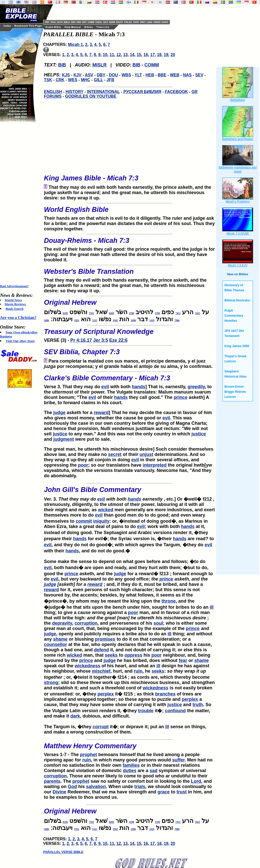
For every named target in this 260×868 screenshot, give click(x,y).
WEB (175, 75)
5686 (46, 320)
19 (166, 55)
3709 (157, 313)
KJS (66, 75)
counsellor (55, 644)
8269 (111, 313)
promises (105, 639)
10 (105, 55)
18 (159, 55)
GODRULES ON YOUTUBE (91, 96)
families (131, 765)
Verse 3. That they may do (129, 380)
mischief (101, 671)
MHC (86, 80)
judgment (64, 439)
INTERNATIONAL (103, 92)
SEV (199, 75)
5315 (95, 320)
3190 (132, 313)
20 (173, 55)
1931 (77, 320)
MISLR (100, 65)
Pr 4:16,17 (81, 340)
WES (73, 80)
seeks (111, 655)
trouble (146, 711)
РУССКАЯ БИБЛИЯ (142, 92)
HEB (150, 75)
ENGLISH (53, 92)
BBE (162, 75)
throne (169, 601)
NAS (187, 75)
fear (183, 660)
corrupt (101, 727)
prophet (88, 755)
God (72, 787)
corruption (86, 623)
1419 (152, 320)
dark (75, 716)
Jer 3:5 (101, 340)
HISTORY (74, 92)
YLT (138, 75)
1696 (133, 320)
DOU (113, 75)
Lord (196, 781)
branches (165, 694)
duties (130, 771)
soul (158, 623)
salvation (96, 787)
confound (175, 711)
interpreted (155, 465)
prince (181, 397)
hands (139, 387)
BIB (62, 65)
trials (140, 787)
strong (51, 683)
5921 (198, 313)
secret (115, 454)
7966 (177, 320)
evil (105, 387)
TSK (48, 80)
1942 (115, 320)
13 (125, 55)
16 (146, 55)
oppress (133, 655)
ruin (138, 671)
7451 (178, 313)
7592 (91, 313)
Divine (59, 792)
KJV (77, 75)
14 (132, 55)
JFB (110, 80)
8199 (65, 313)
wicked (106, 510)
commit (84, 521)
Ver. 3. (71, 499)
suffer (178, 760)
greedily (196, 387)
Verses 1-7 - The (62, 755)
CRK (60, 80)
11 (112, 55)
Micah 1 (76, 45)
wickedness (87, 666)
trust (182, 792)
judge (59, 413)
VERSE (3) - (129, 334)
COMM (152, 65)
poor (83, 465)
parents (52, 781)
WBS (126, 75)
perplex (106, 694)
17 (153, 55)
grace (164, 792)
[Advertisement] (20, 203)
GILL (98, 80)
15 (139, 55)
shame (60, 639)
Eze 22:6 (118, 340)
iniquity (101, 521)
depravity (62, 623)
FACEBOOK (176, 92)
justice (60, 434)
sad (153, 771)
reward (101, 413)
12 (119, 55)
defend (101, 650)
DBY (101, 75)
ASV (89, 75)
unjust (146, 454)
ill (212, 607)
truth (198, 705)
